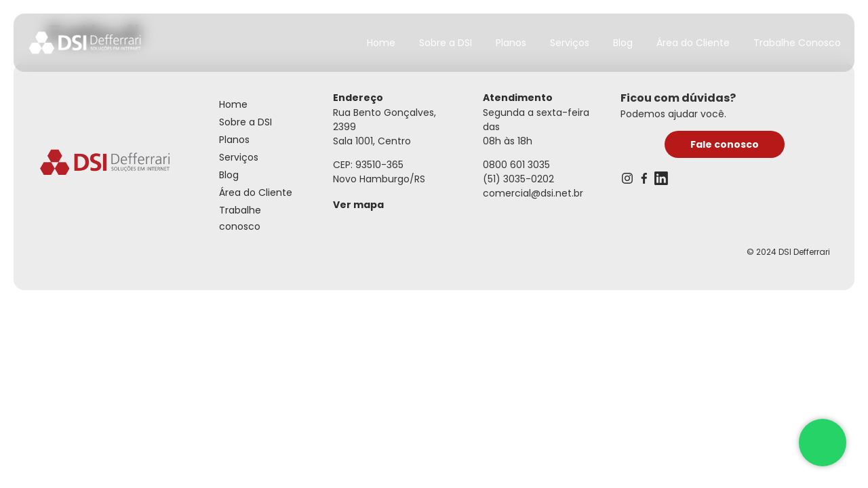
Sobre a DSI (446, 43)
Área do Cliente (693, 43)
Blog (623, 43)
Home (381, 43)
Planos (511, 43)
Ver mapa (358, 205)
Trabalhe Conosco (797, 43)
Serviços (570, 43)
